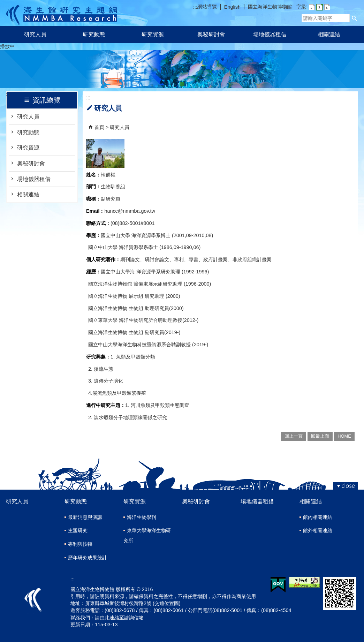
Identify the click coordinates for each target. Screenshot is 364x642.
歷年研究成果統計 (88, 558)
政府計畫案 (215, 259)
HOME (344, 436)
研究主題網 (62, 13)
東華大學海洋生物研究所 (147, 535)
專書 (194, 259)
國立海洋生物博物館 (270, 7)
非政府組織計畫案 (252, 259)
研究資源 (153, 34)
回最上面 (320, 436)
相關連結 (329, 34)
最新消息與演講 (85, 517)
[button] (355, 18)
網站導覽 (207, 7)
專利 (179, 259)
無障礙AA (304, 582)
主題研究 (78, 530)
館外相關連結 (318, 530)
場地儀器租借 (270, 34)
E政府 (278, 585)
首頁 (99, 127)
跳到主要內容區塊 (4, 4)
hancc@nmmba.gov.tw (130, 211)
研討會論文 (157, 259)
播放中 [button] (7, 46)
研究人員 (35, 34)
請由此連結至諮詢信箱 (119, 618)
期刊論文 (130, 259)
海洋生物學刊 (142, 517)
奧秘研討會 (211, 34)
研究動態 (94, 34)
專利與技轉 (80, 544)
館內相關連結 (318, 517)
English (232, 7)
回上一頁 (294, 436)
